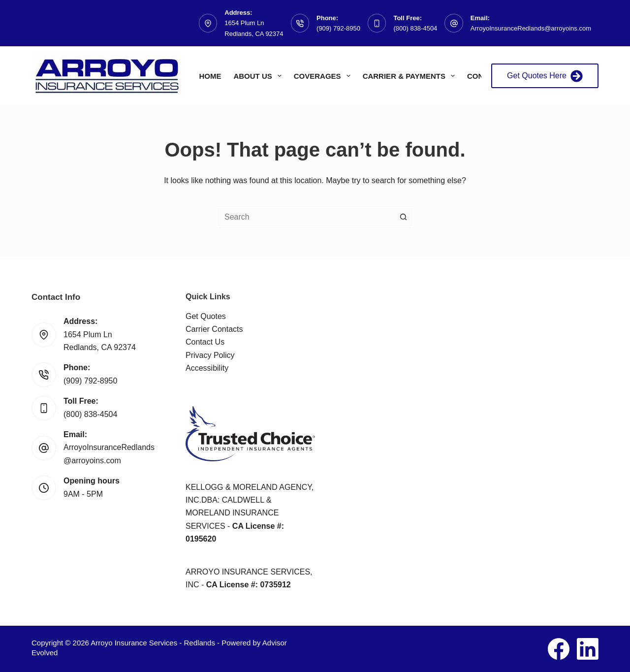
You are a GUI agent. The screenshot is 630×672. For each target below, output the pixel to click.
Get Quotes (206, 316)
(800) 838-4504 (415, 28)
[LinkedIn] (588, 649)
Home (210, 76)
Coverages (324, 76)
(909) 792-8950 (338, 28)
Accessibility (207, 368)
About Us (259, 76)
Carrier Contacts (214, 329)
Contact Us (205, 342)
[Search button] (404, 217)
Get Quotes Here (545, 76)
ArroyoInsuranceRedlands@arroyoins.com (531, 28)
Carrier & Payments (411, 76)
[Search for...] (305, 217)
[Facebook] (559, 649)
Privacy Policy (210, 355)
